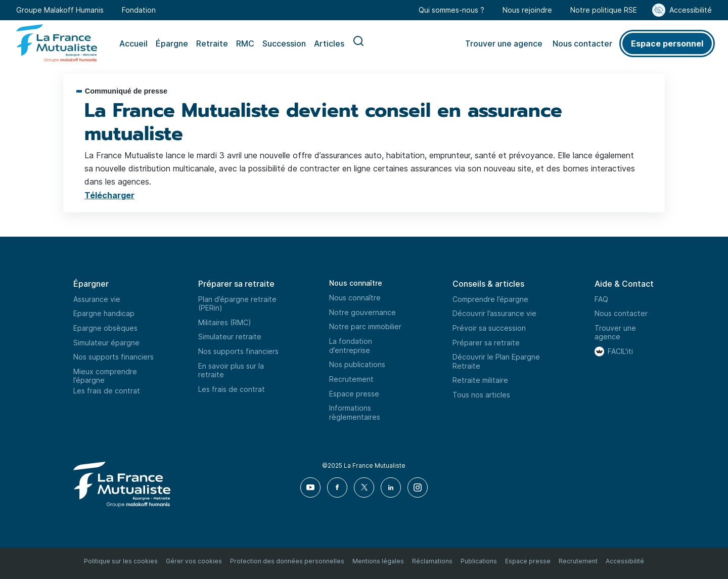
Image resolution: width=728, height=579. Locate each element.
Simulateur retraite (230, 337)
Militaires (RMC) (225, 322)
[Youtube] (311, 487)
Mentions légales (378, 561)
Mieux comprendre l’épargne (105, 376)
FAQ (601, 299)
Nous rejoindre (527, 10)
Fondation (139, 10)
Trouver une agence (504, 43)
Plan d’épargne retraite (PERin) (237, 304)
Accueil (133, 43)
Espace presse (354, 394)
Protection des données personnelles (287, 561)
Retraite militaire (480, 380)
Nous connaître (356, 283)
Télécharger (109, 195)
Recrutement (351, 379)
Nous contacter (582, 43)
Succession (284, 43)
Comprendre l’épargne (490, 299)
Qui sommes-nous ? (451, 10)
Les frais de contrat (107, 391)
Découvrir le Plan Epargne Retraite (496, 361)
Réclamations (432, 561)
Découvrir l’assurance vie (494, 313)
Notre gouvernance (362, 312)
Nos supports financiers (113, 357)
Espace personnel (667, 43)
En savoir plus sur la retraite (231, 370)
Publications (479, 561)
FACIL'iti (620, 351)
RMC (245, 43)
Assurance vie (97, 299)
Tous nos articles (481, 395)
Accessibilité (691, 10)
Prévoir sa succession (489, 328)
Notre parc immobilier (365, 326)
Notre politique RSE (604, 10)
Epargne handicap (104, 313)
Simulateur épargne (106, 343)
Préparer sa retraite (486, 343)
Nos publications (357, 364)
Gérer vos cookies (194, 561)
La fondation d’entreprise (351, 346)
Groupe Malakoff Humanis (60, 10)
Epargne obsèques (105, 328)
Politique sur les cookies (121, 561)
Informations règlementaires (355, 412)
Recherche (358, 43)
